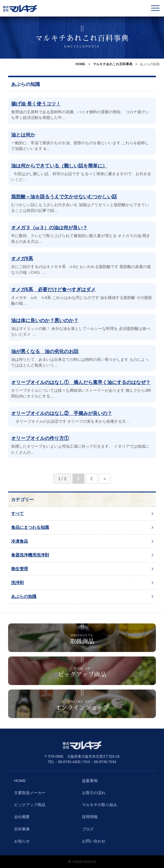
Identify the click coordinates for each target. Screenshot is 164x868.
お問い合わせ (94, 841)
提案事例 (90, 781)
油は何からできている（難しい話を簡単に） (59, 166)
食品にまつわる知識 (30, 527)
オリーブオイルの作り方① (40, 438)
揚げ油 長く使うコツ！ (36, 104)
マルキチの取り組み (100, 805)
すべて (17, 513)
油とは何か (23, 135)
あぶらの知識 (24, 596)
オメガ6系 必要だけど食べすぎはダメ (53, 289)
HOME (80, 64)
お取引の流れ (94, 793)
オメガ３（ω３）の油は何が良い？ (49, 228)
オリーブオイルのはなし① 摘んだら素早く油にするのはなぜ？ (81, 382)
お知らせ (22, 841)
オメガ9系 (22, 259)
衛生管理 (20, 569)
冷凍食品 (20, 541)
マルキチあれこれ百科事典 (113, 64)
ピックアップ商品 (30, 805)
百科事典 (22, 829)
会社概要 (22, 817)
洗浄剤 (17, 583)
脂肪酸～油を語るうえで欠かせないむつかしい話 (64, 197)
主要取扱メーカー (30, 793)
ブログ (88, 829)
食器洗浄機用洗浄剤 (30, 555)
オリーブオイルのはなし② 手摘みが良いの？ (62, 413)
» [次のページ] (105, 479)
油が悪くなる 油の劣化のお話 (45, 351)
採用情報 (90, 817)
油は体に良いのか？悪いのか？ (45, 320)
